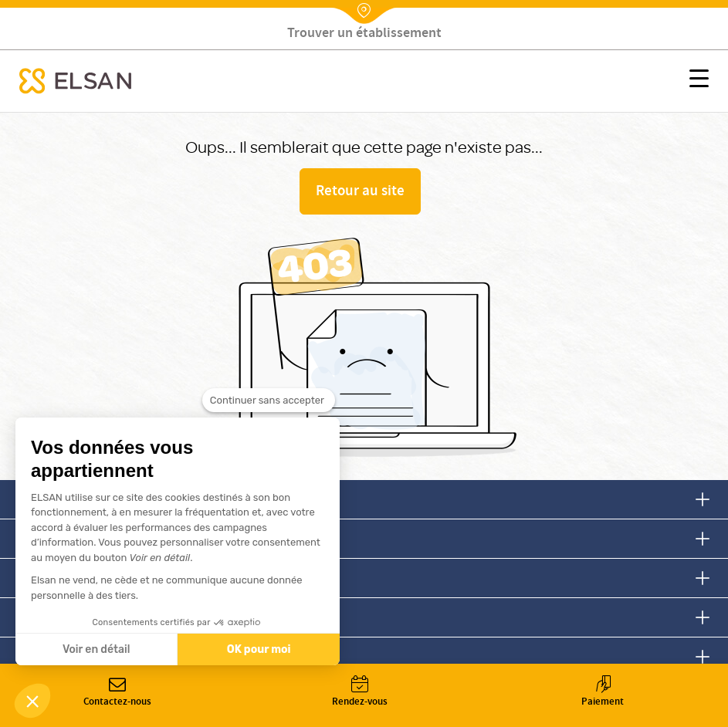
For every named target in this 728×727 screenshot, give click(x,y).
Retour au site (360, 192)
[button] (699, 81)
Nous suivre (59, 538)
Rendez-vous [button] (360, 693)
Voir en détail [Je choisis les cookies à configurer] (96, 649)
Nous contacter (69, 499)
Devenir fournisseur (81, 656)
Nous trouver (63, 578)
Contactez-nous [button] (117, 693)
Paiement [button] (603, 693)
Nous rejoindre (68, 617)
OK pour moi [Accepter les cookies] (259, 649)
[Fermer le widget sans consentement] (269, 403)
